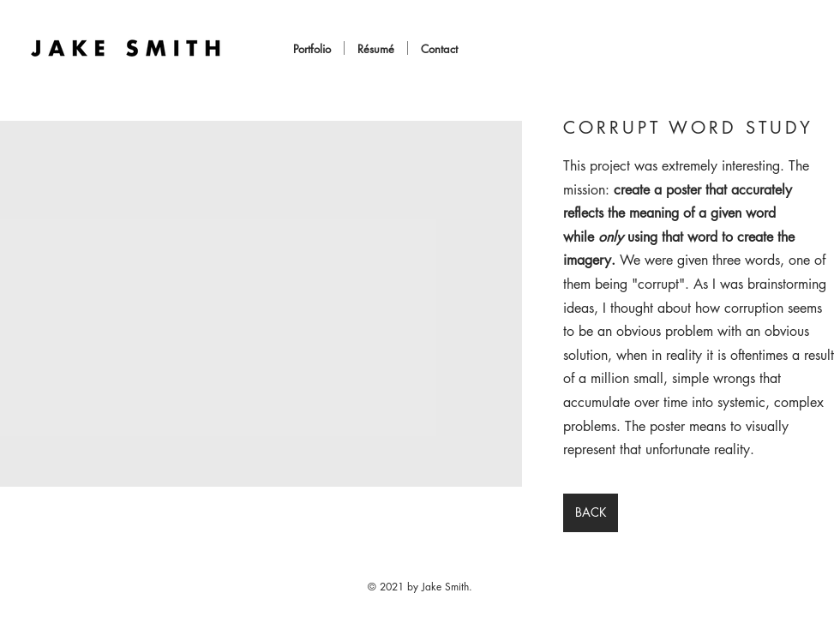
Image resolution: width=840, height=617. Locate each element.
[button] (261, 304)
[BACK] (591, 513)
